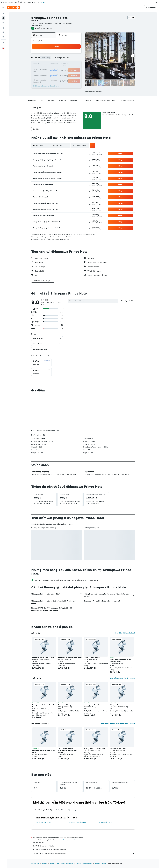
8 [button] (57, 59)
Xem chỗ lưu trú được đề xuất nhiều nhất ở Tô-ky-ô (118, 724)
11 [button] (71, 59)
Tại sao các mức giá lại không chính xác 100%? (84, 853)
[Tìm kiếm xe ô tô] (3, 22)
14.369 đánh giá (46, 28)
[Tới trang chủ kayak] (14, 8)
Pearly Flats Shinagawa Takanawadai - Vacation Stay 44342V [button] (68, 750)
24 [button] (66, 69)
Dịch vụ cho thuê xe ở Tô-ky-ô (77, 822)
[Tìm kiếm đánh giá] (95, 301)
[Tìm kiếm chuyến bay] (3, 14)
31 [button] (66, 74)
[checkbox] (41, 363)
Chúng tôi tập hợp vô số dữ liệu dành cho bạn (84, 850)
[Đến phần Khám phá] (3, 28)
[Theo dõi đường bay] (3, 32)
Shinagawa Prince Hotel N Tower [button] (43, 658)
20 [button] (47, 69)
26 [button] (76, 69)
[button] (157, 2)
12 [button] (76, 59)
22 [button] (57, 69)
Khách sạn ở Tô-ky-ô (106, 822)
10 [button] (66, 59)
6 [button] (47, 59)
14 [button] (52, 64)
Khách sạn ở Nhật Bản (67, 864)
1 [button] (57, 54)
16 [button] (62, 64)
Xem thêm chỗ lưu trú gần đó (125, 633)
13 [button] (47, 64)
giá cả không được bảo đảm (68, 840)
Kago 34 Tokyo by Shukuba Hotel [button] (95, 748)
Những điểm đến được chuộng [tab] (66, 810)
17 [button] (66, 64)
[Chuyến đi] (3, 42)
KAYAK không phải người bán (84, 846)
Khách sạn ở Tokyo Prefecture (84, 864)
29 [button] (57, 74)
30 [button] (62, 74)
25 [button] (71, 69)
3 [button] (66, 54)
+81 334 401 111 (36, 26)
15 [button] (57, 64)
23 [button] (62, 69)
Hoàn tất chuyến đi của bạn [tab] (44, 810)
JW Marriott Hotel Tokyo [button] (118, 748)
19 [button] (76, 64)
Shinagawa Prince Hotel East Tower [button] (70, 658)
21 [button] (52, 69)
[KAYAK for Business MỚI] (3, 37)
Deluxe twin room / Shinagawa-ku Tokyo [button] (43, 751)
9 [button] (62, 59)
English (42, 2)
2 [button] (62, 54)
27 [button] (47, 74)
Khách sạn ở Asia (54, 864)
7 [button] (52, 59)
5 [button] (76, 54)
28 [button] (52, 74)
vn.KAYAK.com (35, 864)
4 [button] (71, 54)
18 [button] (71, 64)
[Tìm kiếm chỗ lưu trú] (3, 18)
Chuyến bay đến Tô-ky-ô (44, 822)
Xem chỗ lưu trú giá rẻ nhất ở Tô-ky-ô (122, 678)
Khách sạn (44, 864)
